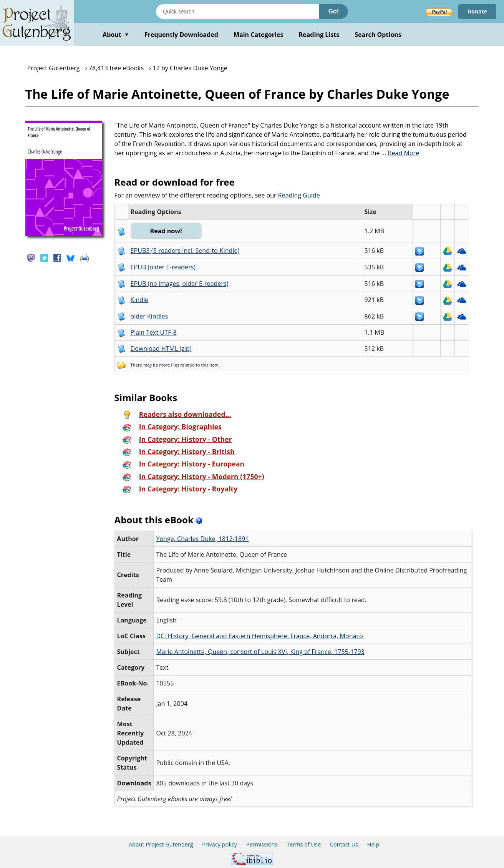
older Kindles (149, 316)
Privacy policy (220, 844)
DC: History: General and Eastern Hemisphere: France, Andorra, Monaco (259, 636)
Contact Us (344, 844)
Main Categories (259, 35)
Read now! (166, 231)
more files (169, 365)
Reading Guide (299, 195)
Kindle (140, 300)
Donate (477, 11)
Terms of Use (304, 844)
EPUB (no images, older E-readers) (180, 284)
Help (373, 844)
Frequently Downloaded (181, 35)
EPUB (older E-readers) (163, 267)
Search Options (378, 35)
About (116, 35)
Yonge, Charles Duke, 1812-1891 (202, 539)
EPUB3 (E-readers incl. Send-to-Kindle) (185, 251)
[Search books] (237, 12)
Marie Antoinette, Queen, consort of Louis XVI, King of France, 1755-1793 (260, 652)
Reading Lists (319, 35)
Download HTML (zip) (161, 349)
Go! (333, 11)
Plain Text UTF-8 (154, 332)
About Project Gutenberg (161, 844)
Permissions (262, 844)
